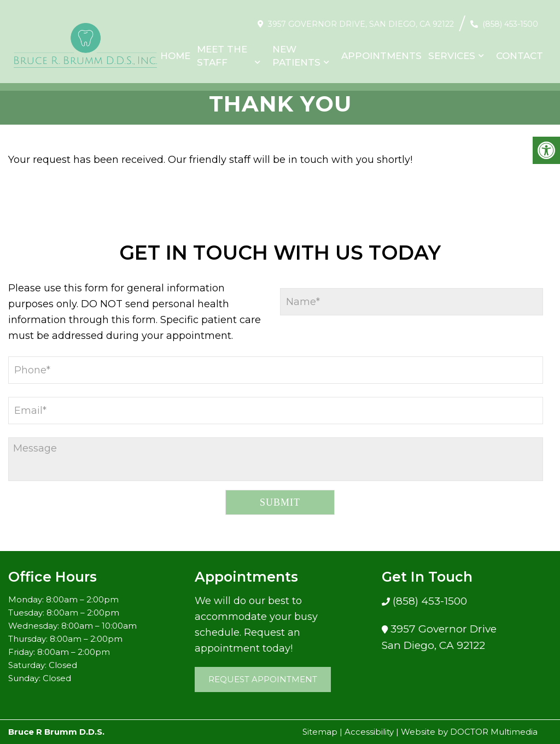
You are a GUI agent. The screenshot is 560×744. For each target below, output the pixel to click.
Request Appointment (263, 679)
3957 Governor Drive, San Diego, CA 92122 (361, 19)
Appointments (381, 50)
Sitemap (320, 732)
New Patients (296, 50)
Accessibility (369, 732)
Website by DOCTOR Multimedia (469, 732)
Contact (520, 50)
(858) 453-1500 (510, 19)
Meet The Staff (222, 50)
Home (175, 50)
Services (452, 50)
